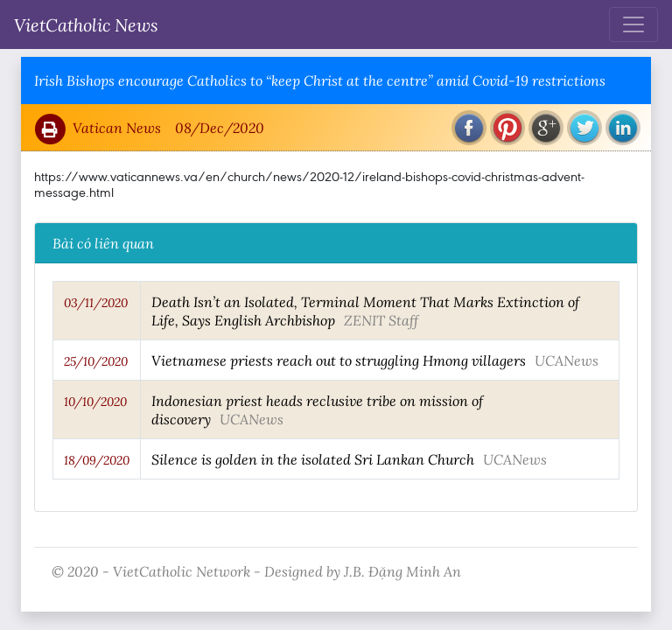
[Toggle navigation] (633, 24)
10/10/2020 (95, 402)
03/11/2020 (96, 303)
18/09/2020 (97, 460)
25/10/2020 (96, 361)
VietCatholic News (86, 24)
